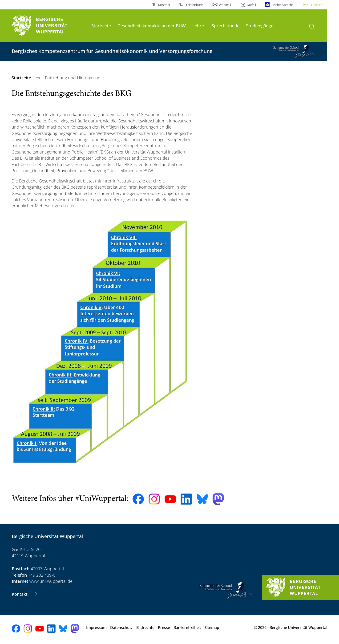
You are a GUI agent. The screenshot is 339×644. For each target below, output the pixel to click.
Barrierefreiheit (187, 628)
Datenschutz (121, 628)
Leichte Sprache (283, 5)
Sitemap (212, 628)
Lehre (198, 26)
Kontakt (20, 594)
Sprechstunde (226, 26)
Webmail (225, 5)
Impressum (96, 628)
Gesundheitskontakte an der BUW (152, 26)
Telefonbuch (194, 5)
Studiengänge (260, 26)
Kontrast (164, 5)
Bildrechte (145, 628)
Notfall (251, 5)
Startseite (101, 26)
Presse (164, 628)
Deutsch (317, 5)
